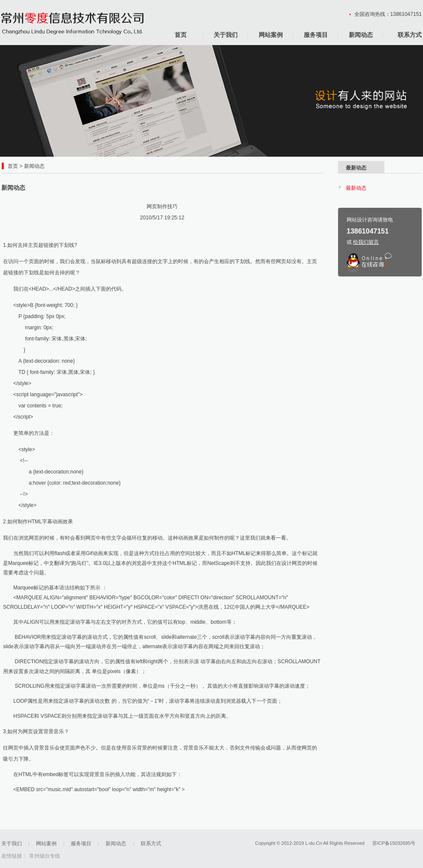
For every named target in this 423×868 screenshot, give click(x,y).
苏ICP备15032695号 (394, 843)
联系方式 (410, 35)
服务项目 (316, 35)
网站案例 (271, 35)
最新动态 (356, 188)
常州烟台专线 (45, 856)
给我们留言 (366, 242)
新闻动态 (361, 35)
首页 (181, 35)
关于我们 (226, 35)
